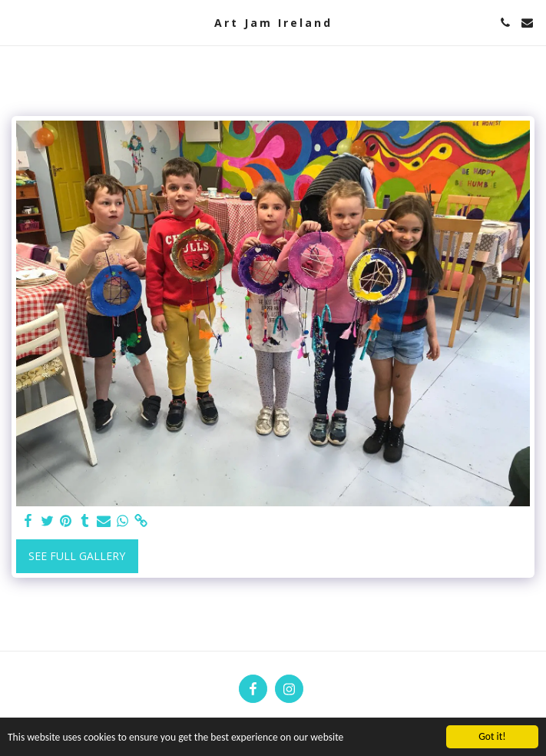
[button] (17, 22)
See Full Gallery (77, 556)
